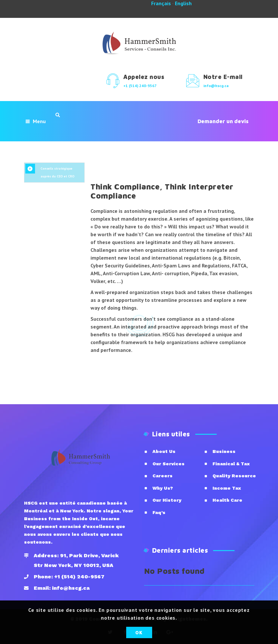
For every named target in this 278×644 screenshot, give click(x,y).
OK (139, 632)
